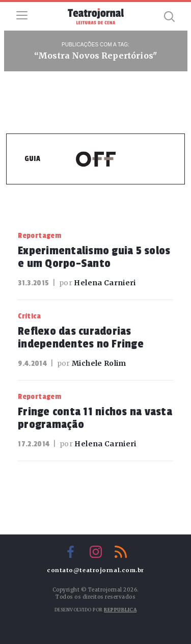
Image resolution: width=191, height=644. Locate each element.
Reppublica (120, 610)
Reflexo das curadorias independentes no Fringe (81, 338)
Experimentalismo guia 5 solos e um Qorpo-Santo (94, 257)
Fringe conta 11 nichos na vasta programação (95, 418)
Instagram (96, 552)
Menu (22, 15)
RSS (121, 552)
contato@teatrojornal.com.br (95, 570)
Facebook (71, 552)
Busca (169, 16)
